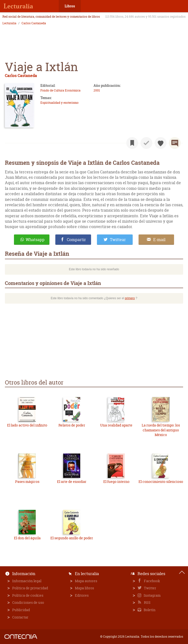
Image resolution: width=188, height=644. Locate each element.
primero (130, 298)
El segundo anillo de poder (72, 538)
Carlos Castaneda (34, 23)
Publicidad (21, 610)
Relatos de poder (72, 425)
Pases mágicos (27, 482)
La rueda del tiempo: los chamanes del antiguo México (161, 430)
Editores (82, 595)
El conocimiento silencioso (161, 482)
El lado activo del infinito (27, 425)
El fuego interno (116, 482)
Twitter (150, 588)
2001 (97, 90)
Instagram (152, 595)
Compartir (76, 240)
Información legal (27, 581)
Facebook (152, 581)
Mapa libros (84, 588)
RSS (147, 602)
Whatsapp (35, 240)
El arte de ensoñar (72, 482)
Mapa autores (86, 581)
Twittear (118, 240)
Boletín (149, 610)
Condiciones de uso (28, 602)
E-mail (159, 240)
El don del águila (27, 538)
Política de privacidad (30, 588)
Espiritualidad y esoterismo (59, 103)
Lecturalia (9, 23)
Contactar (20, 617)
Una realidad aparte (116, 425)
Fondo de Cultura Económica (60, 90)
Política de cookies (28, 595)
